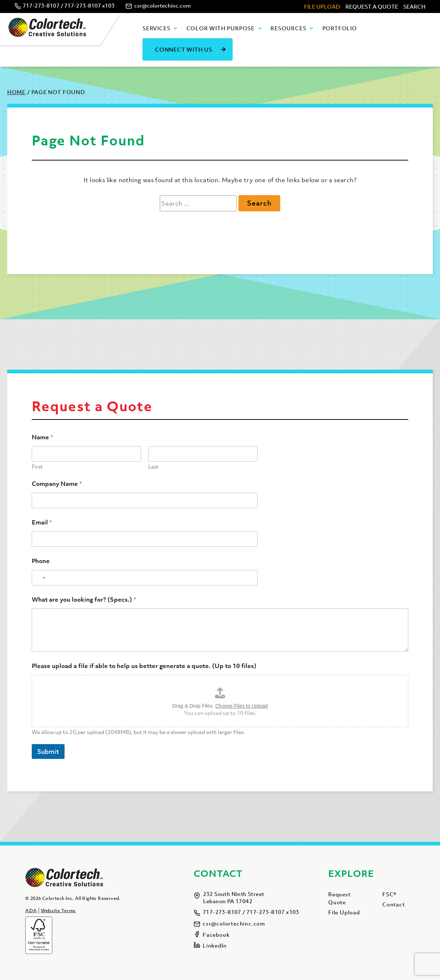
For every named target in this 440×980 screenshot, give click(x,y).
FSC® (389, 894)
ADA (31, 911)
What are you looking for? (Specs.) (84, 600)
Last (153, 467)
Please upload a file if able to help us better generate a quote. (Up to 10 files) (144, 666)
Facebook (216, 935)
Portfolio (340, 28)
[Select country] (40, 578)
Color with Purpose (221, 28)
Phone (41, 561)
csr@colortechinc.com (162, 5)
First (37, 467)
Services (156, 28)
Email (42, 522)
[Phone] (145, 578)
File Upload (322, 6)
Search (414, 6)
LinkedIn (215, 945)
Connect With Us (184, 49)
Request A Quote (372, 6)
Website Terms (58, 911)
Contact (394, 904)
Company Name (57, 484)
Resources (288, 28)
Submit (48, 752)
